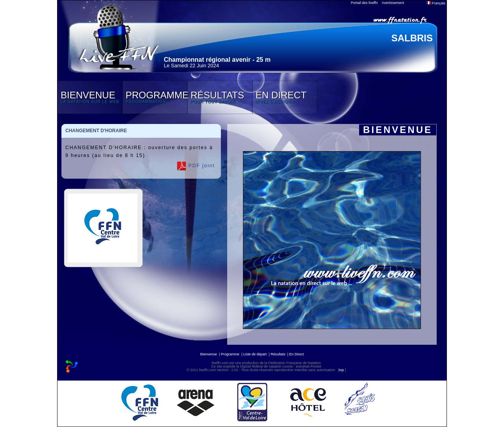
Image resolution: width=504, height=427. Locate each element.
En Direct (297, 354)
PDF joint (196, 166)
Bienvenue (208, 354)
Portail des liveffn (364, 3)
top (342, 370)
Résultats (278, 354)
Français (436, 3)
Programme (230, 354)
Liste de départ (255, 354)
